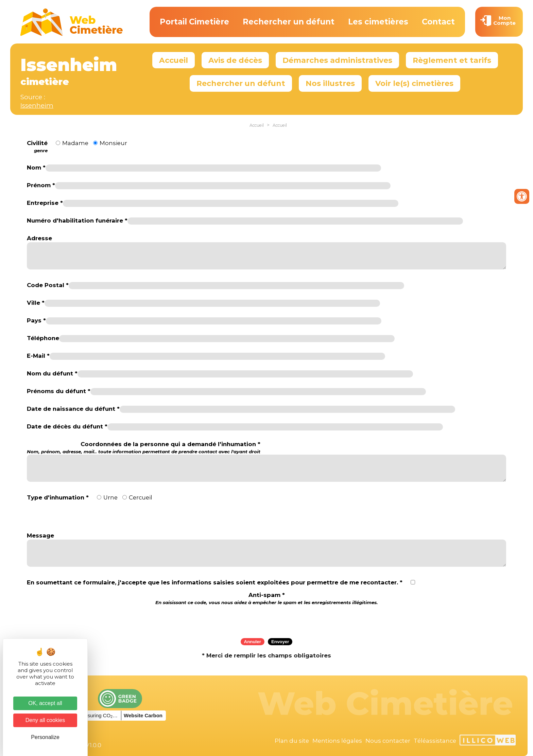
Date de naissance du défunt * (73, 409)
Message (40, 535)
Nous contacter (388, 741)
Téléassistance (435, 741)
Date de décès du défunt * (67, 426)
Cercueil (141, 497)
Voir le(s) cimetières (414, 83)
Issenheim (37, 106)
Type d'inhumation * (58, 497)
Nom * (36, 168)
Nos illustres (330, 83)
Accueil (174, 60)
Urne (110, 497)
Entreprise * (45, 203)
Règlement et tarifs (452, 60)
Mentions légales (337, 741)
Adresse (39, 238)
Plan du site (292, 741)
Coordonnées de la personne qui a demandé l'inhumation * (144, 448)
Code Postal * (48, 285)
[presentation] (266, 619)
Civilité (37, 147)
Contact (438, 22)
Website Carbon (143, 715)
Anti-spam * (267, 599)
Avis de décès (235, 60)
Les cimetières (378, 22)
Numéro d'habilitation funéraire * (77, 221)
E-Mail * (38, 356)
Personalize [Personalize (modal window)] (45, 737)
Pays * (36, 320)
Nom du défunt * (52, 373)
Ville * (36, 303)
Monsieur (113, 143)
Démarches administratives (337, 60)
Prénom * (41, 185)
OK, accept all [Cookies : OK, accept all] (45, 703)
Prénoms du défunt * (59, 391)
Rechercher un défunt (289, 22)
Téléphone (43, 338)
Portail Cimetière (194, 22)
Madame (75, 143)
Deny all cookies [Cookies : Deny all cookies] (45, 720)
